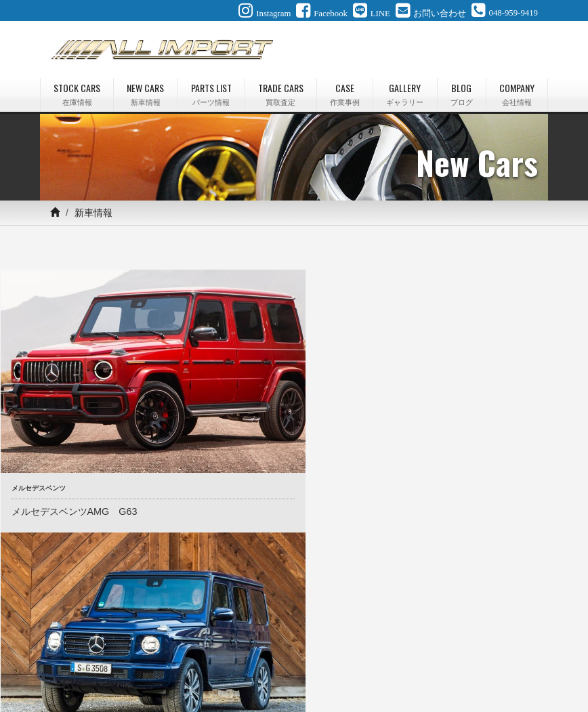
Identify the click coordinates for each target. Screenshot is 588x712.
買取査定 (261, 653)
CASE (345, 94)
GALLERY (405, 94)
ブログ (461, 653)
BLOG (462, 94)
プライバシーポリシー (327, 669)
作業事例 (310, 653)
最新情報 (416, 653)
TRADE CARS (281, 94)
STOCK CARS (77, 94)
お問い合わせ (245, 669)
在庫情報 (107, 653)
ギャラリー (363, 653)
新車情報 (156, 653)
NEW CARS (145, 94)
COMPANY (517, 94)
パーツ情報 (209, 653)
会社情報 (505, 653)
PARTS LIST (211, 94)
